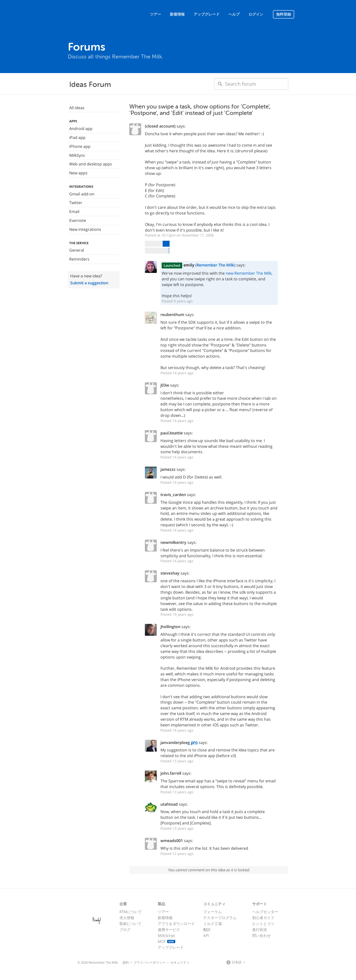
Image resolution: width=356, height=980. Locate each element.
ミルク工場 (212, 924)
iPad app (77, 137)
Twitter (76, 203)
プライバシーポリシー (150, 962)
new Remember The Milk (249, 273)
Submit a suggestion (89, 283)
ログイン (256, 14)
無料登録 (284, 14)
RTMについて (131, 912)
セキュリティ (180, 962)
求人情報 (127, 918)
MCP (167, 941)
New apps (78, 173)
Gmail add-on (82, 194)
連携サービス (169, 929)
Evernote (78, 220)
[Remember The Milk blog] (267, 962)
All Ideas (77, 108)
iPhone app (80, 146)
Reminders (79, 259)
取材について (131, 924)
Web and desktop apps (91, 164)
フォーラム (212, 912)
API (206, 935)
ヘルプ (234, 14)
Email (74, 212)
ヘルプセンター (265, 912)
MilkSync (77, 155)
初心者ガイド (263, 918)
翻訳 (207, 929)
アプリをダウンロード (176, 924)
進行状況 (260, 929)
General (77, 250)
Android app (81, 129)
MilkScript (166, 935)
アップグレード (207, 14)
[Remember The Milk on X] (261, 962)
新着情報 (177, 14)
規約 (126, 962)
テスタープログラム (220, 918)
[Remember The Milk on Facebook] (254, 962)
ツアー (155, 14)
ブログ (125, 929)
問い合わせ (261, 935)
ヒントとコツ (263, 924)
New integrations (85, 229)
